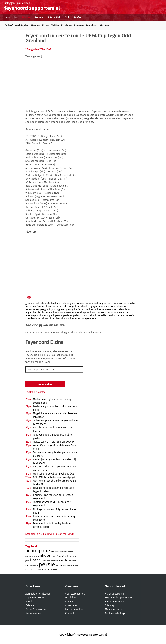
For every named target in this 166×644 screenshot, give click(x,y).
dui (65, 303)
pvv (57, 566)
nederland (72, 561)
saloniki (93, 315)
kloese (35, 560)
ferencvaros (32, 309)
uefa (48, 303)
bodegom (70, 552)
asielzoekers (59, 552)
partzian (68, 315)
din (87, 306)
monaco (101, 312)
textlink (32, 570)
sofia (132, 315)
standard (30, 318)
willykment (52, 570)
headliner (72, 556)
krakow (120, 309)
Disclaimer (71, 598)
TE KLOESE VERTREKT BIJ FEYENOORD (53, 442)
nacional (112, 312)
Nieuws (26, 18)
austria (112, 303)
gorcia (54, 309)
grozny (70, 309)
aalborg (99, 303)
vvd (36, 570)
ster (38, 318)
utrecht (59, 318)
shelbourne (122, 315)
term (27, 570)
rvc (61, 565)
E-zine (46, 26)
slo (43, 303)
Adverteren (71, 605)
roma (85, 315)
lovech (46, 312)
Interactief (54, 18)
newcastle (123, 312)
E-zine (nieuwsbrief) (37, 609)
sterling (75, 566)
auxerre (121, 303)
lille (34, 312)
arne (52, 552)
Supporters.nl (115, 586)
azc (65, 552)
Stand (29, 602)
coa (34, 556)
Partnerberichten (75, 609)
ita (74, 303)
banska (131, 303)
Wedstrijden (22, 26)
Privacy (69, 602)
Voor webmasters (75, 594)
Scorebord (91, 26)
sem (91, 303)
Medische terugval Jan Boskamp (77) (53, 474)
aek (106, 303)
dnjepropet (110, 306)
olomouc (43, 315)
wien (78, 318)
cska (82, 306)
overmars (35, 566)
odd (38, 303)
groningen (61, 556)
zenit (95, 318)
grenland (30, 303)
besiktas (46, 306)
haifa (77, 309)
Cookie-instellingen (116, 613)
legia (28, 312)
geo (42, 309)
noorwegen (32, 315)
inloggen (10, 3)
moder (64, 560)
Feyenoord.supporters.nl (119, 598)
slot (65, 566)
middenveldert (54, 561)
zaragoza (86, 318)
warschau (69, 318)
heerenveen (104, 309)
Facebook (66, 26)
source (70, 566)
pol (78, 303)
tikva (51, 318)
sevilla (111, 315)
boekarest (57, 303)
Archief (9, 26)
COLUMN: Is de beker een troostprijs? (54, 477)
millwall (92, 312)
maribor (70, 312)
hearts (93, 309)
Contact (70, 613)
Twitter (55, 26)
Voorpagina (11, 18)
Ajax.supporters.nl (115, 594)
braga (71, 306)
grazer (62, 309)
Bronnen (79, 26)
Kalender (30, 605)
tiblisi (45, 318)
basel (29, 306)
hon (114, 309)
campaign (29, 556)
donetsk (122, 306)
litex (39, 312)
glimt (47, 309)
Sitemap (110, 605)
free (55, 556)
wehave (43, 570)
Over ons (72, 586)
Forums (39, 18)
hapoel (85, 309)
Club (67, 18)
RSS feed (104, 26)
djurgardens (97, 306)
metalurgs (81, 312)
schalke (102, 315)
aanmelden (23, 3)
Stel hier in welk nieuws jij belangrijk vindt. (50, 534)
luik (53, 312)
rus (86, 303)
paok (52, 315)
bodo (64, 306)
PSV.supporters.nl (115, 602)
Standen (35, 26)
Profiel (78, 18)
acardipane (38, 551)
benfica (37, 306)
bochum (56, 306)
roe (82, 303)
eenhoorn (44, 555)
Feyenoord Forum (35, 598)
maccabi (60, 312)
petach (77, 315)
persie (47, 564)
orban (28, 566)
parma (59, 315)
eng (69, 303)
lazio (128, 309)
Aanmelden (32, 594)
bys (77, 306)
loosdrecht (45, 561)
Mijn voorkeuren (114, 609)
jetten (27, 561)
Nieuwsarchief (34, 613)
